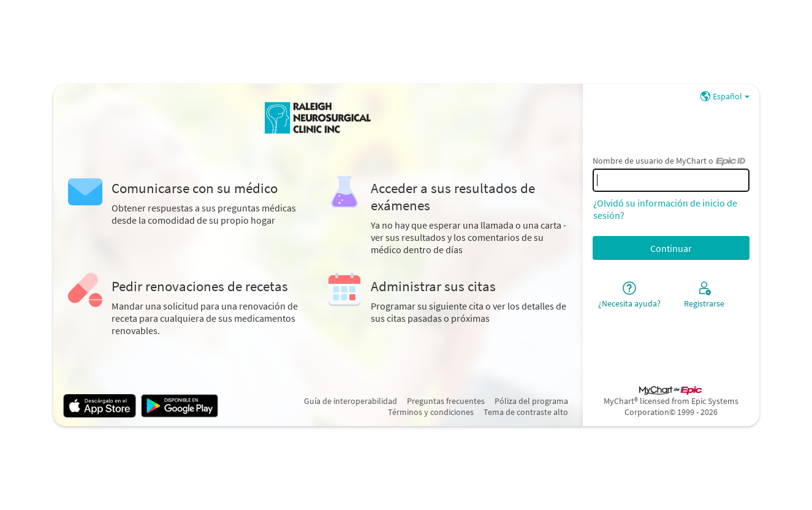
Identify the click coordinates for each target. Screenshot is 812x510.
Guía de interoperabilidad (351, 401)
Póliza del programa (531, 401)
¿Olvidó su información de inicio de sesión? (665, 209)
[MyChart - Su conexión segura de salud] (318, 118)
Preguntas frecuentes (446, 401)
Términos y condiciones (431, 412)
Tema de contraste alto (526, 412)
